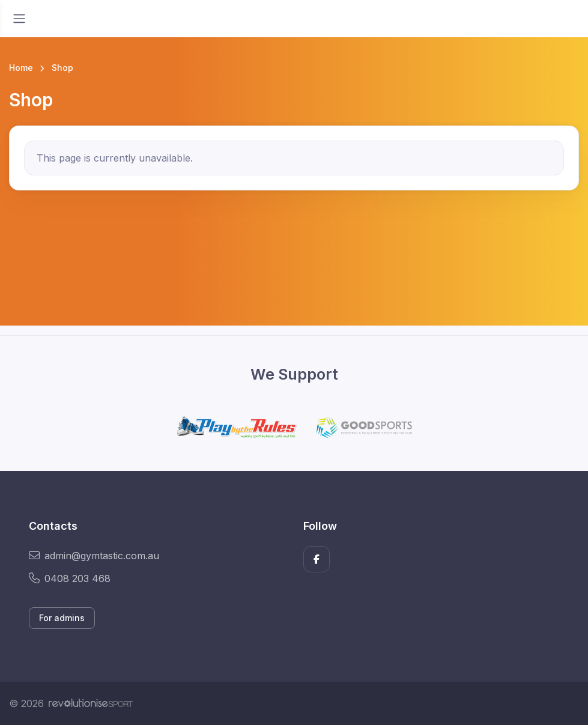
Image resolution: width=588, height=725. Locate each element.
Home (21, 68)
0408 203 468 (70, 578)
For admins (62, 618)
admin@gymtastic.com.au (94, 556)
